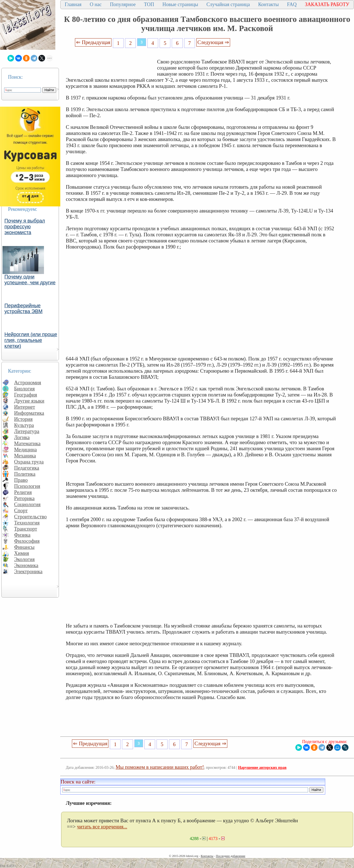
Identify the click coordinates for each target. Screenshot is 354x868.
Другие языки (29, 401)
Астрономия (28, 382)
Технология (27, 523)
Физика (22, 535)
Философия (27, 541)
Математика (27, 443)
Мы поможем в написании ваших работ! (160, 767)
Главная (73, 4)
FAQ (292, 4)
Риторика (24, 498)
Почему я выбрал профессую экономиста (25, 227)
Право (21, 480)
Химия (22, 553)
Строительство (30, 517)
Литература (27, 431)
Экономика (26, 565)
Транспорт (26, 529)
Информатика (29, 413)
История (23, 419)
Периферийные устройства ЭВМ (24, 308)
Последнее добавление (230, 856)
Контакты (268, 4)
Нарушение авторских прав (262, 768)
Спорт (21, 510)
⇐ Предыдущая (93, 42)
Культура (24, 425)
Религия (23, 492)
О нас (96, 4)
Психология (27, 486)
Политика (25, 474)
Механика (25, 456)
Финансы (24, 547)
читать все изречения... (102, 827)
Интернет (25, 407)
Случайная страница (228, 4)
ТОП (149, 4)
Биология (24, 389)
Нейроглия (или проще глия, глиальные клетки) (31, 340)
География (26, 395)
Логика (22, 437)
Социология (27, 504)
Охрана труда (29, 462)
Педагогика (27, 468)
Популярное (123, 4)
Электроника (28, 571)
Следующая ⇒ (213, 42)
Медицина (25, 450)
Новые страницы (180, 4)
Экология (24, 559)
